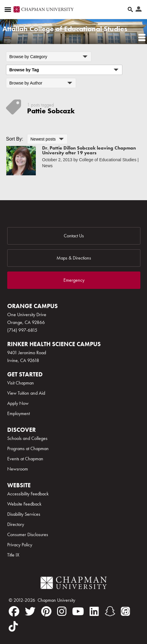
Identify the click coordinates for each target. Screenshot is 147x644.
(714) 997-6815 (22, 330)
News (47, 166)
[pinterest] (46, 611)
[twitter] (30, 611)
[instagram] (62, 611)
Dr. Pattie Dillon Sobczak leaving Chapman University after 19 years (89, 150)
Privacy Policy (20, 545)
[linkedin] (94, 611)
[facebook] (14, 611)
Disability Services (24, 514)
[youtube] (78, 611)
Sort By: (15, 139)
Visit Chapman (21, 383)
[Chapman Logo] (74, 584)
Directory (16, 524)
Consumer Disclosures (28, 534)
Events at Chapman (25, 459)
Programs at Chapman (28, 448)
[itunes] (126, 611)
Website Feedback (24, 504)
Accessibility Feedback (28, 494)
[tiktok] (13, 626)
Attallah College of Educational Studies (65, 29)
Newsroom (18, 469)
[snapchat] (110, 611)
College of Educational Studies (108, 160)
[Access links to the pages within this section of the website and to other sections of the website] (9, 10)
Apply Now (18, 403)
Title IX (13, 555)
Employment (18, 413)
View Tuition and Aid (26, 393)
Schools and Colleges (27, 438)
